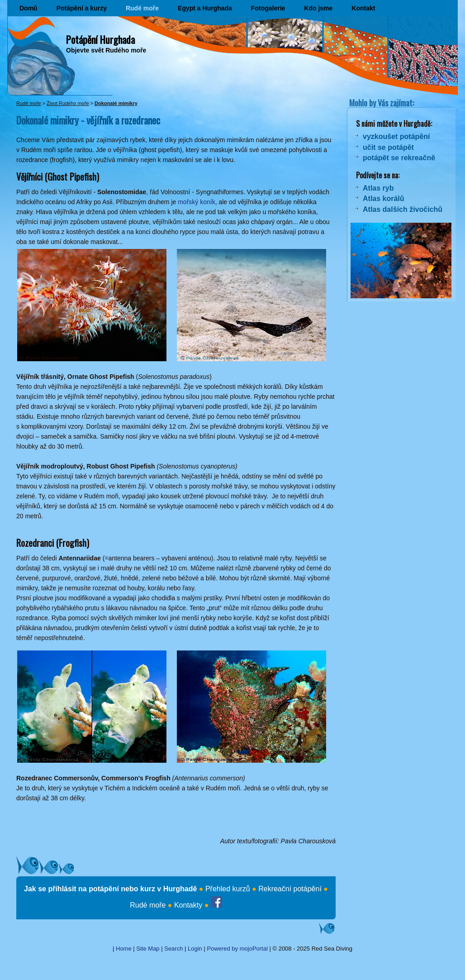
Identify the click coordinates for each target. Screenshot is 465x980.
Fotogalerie (268, 8)
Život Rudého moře (68, 103)
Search (173, 949)
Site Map (148, 949)
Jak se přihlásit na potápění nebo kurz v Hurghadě (110, 889)
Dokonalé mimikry (116, 103)
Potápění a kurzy (82, 8)
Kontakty (188, 905)
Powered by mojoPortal (237, 949)
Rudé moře (142, 8)
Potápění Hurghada (100, 39)
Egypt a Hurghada (205, 8)
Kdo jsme (318, 8)
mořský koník (196, 202)
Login (195, 949)
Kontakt (363, 8)
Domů (28, 8)
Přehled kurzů (228, 889)
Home (124, 949)
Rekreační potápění (290, 889)
